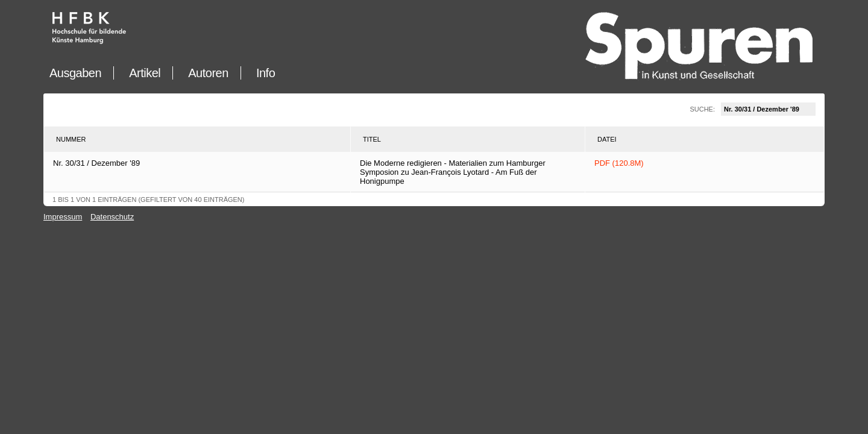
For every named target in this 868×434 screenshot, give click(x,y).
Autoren (208, 73)
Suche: (753, 109)
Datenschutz (112, 217)
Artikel (145, 73)
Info (266, 73)
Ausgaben (75, 73)
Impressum (63, 217)
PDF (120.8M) (619, 163)
